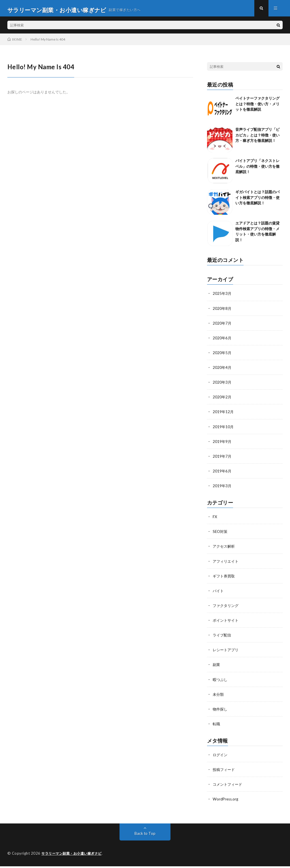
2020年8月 (222, 311)
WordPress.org (226, 801)
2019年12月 (223, 415)
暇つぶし (221, 682)
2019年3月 (222, 488)
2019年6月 (222, 474)
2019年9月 (222, 444)
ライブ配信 (223, 637)
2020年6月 (222, 341)
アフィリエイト (227, 564)
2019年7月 (222, 459)
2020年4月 (222, 370)
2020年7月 (222, 326)
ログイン (221, 757)
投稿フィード (225, 772)
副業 (217, 667)
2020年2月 (222, 400)
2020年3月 (222, 385)
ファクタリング (227, 608)
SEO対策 (221, 534)
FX (215, 519)
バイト (219, 593)
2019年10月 (223, 429)
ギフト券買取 (225, 578)
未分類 (219, 696)
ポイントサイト (227, 623)
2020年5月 (222, 356)
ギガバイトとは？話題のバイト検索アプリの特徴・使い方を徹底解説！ (257, 201)
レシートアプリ (227, 652)
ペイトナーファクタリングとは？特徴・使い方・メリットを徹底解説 (257, 107)
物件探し (221, 711)
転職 (217, 726)
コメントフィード (229, 786)
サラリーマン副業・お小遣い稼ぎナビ (74, 855)
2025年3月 (222, 297)
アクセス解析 (225, 549)
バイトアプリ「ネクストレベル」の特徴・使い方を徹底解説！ (257, 170)
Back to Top (145, 835)
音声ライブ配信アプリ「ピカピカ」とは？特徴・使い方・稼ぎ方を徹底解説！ (257, 138)
